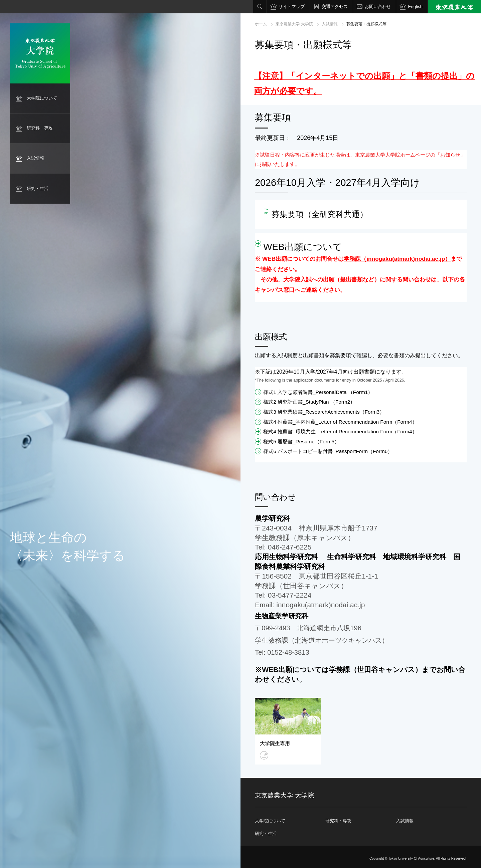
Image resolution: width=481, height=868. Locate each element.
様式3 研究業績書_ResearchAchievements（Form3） (324, 412)
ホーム (261, 24)
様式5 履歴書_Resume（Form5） (301, 442)
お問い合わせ (378, 7)
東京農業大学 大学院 (294, 24)
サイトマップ (292, 7)
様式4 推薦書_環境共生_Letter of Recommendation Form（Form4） (340, 431)
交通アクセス (335, 7)
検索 (260, 7)
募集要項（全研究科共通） (320, 214)
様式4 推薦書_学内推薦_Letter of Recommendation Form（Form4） (340, 422)
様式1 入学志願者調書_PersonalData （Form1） (318, 392)
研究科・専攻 (40, 128)
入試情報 (35, 158)
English (415, 7)
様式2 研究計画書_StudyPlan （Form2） (309, 402)
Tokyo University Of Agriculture (411, 858)
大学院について (42, 98)
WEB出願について (302, 247)
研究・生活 (38, 188)
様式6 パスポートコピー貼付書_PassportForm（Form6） (328, 451)
